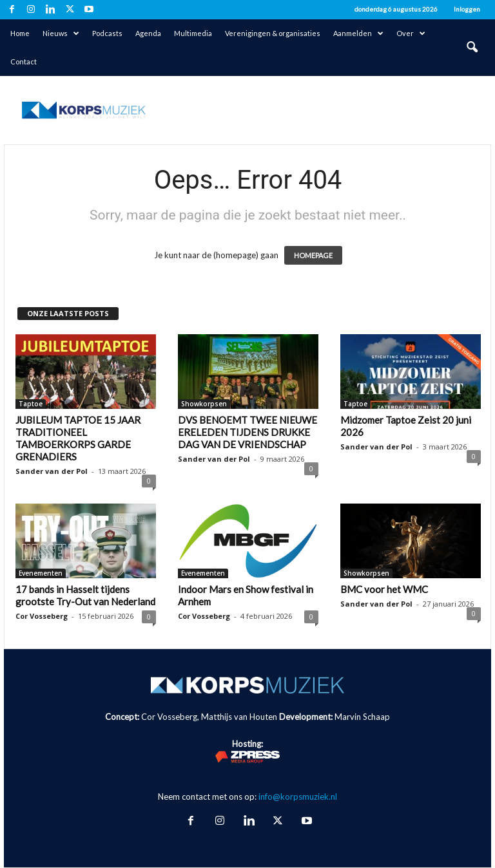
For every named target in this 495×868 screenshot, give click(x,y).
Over (411, 33)
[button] (472, 48)
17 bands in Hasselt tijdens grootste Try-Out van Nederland (85, 595)
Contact (24, 61)
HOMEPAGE (313, 255)
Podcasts (107, 33)
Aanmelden (358, 33)
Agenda (148, 33)
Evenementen (41, 573)
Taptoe (31, 404)
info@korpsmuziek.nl (298, 797)
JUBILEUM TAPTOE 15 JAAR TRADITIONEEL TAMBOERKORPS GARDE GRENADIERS (78, 438)
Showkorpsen (204, 404)
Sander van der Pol (52, 471)
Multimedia (193, 33)
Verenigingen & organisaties (273, 33)
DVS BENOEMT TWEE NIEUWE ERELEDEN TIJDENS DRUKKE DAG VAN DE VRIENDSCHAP (247, 432)
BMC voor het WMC (384, 589)
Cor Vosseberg (42, 616)
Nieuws (61, 33)
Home (20, 33)
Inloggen (467, 9)
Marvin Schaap (362, 717)
